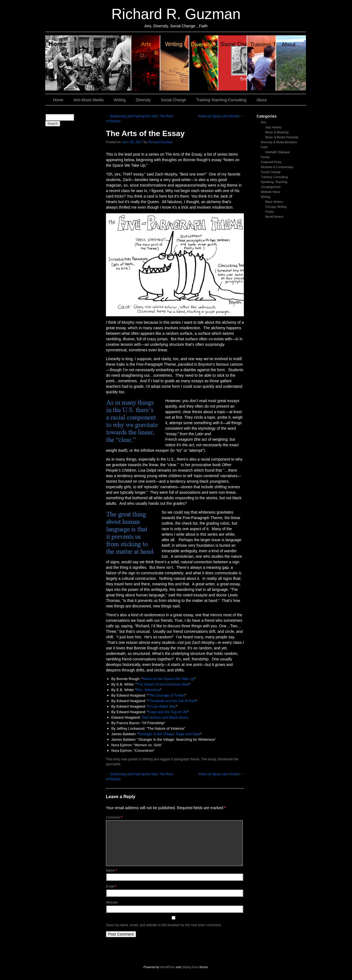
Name (111, 870)
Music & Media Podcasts (282, 137)
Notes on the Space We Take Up (168, 679)
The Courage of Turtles (166, 695)
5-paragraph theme (185, 759)
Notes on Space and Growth (221, 116)
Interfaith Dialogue (277, 152)
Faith (264, 147)
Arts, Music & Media (146, 63)
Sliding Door (190, 967)
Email (111, 886)
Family (265, 157)
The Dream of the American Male (163, 684)
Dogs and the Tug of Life (168, 712)
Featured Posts (271, 162)
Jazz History (273, 127)
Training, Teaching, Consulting (262, 63)
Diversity (204, 63)
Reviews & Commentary (277, 167)
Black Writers (274, 202)
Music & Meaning (277, 132)
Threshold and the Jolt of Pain (172, 701)
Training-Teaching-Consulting (221, 100)
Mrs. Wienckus (148, 690)
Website (112, 902)
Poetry (270, 212)
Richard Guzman (161, 142)
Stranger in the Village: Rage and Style (169, 734)
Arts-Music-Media (88, 100)
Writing (175, 63)
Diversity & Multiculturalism (279, 142)
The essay (209, 759)
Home (88, 63)
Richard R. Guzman (176, 14)
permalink (113, 764)
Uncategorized (271, 187)
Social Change (233, 63)
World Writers (274, 217)
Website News (271, 192)
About (291, 63)
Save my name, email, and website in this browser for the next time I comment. (164, 925)
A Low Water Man (162, 706)
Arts (264, 122)
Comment (114, 817)
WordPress (168, 967)
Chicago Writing (276, 207)
